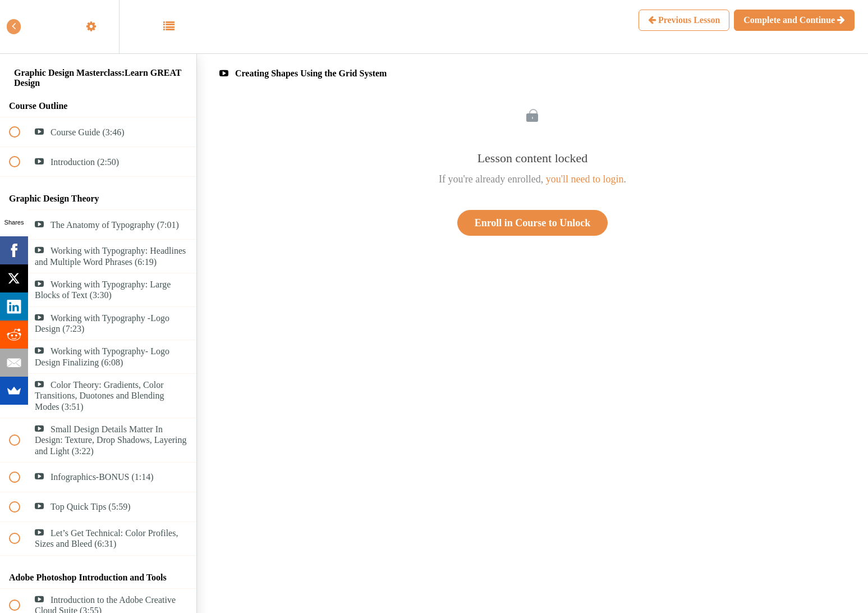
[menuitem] (98, 27)
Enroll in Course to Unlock (533, 223)
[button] (21, 27)
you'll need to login (585, 179)
